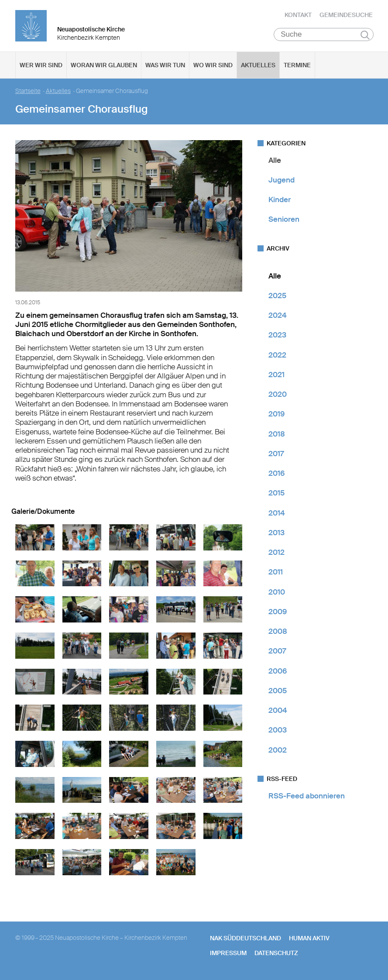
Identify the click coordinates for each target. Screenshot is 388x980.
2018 (277, 435)
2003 (278, 731)
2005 (278, 691)
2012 (276, 554)
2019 (276, 415)
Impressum (228, 954)
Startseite (28, 92)
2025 (277, 296)
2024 (278, 316)
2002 (278, 751)
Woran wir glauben (104, 66)
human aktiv (309, 939)
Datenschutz (276, 954)
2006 (278, 672)
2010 (277, 593)
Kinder (280, 201)
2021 (276, 375)
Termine (297, 66)
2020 (278, 395)
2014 (277, 514)
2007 (277, 652)
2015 (276, 494)
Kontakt (298, 15)
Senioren (284, 220)
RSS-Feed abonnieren (307, 797)
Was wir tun (165, 66)
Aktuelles (258, 66)
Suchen (365, 36)
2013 (276, 533)
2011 (276, 573)
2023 (277, 336)
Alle (275, 161)
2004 (278, 712)
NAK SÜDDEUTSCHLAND (246, 939)
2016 (276, 475)
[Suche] (324, 35)
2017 (276, 454)
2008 (278, 633)
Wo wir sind (213, 66)
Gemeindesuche (346, 15)
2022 (277, 356)
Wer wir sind (41, 66)
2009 (278, 612)
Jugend (282, 181)
